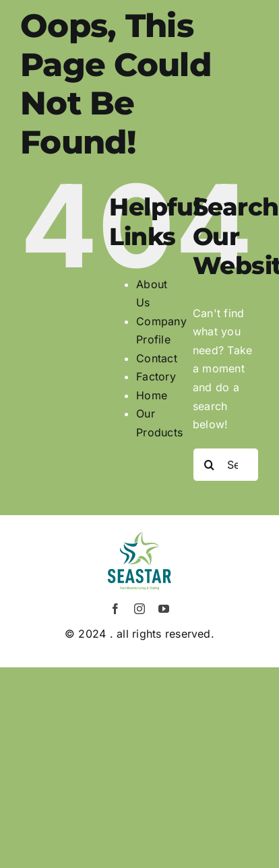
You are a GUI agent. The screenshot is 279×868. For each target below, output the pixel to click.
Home (152, 395)
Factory (156, 376)
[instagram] (139, 609)
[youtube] (164, 609)
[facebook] (115, 609)
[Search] (210, 465)
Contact (157, 358)
